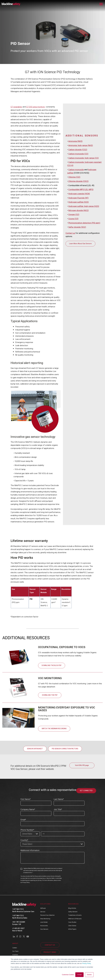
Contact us (70, 265)
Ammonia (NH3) (75, 175)
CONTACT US (50, 945)
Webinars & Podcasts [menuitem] (75, 919)
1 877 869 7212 (18, 909)
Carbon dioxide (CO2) (78, 184)
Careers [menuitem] (15, 948)
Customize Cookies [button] (68, 975)
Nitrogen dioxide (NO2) (79, 243)
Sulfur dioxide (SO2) (77, 259)
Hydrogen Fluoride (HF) (78, 231)
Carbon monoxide (76, 203)
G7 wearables (16, 107)
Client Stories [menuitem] (72, 926)
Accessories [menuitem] (44, 926)
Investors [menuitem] (15, 955)
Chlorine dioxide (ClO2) (78, 214)
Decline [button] (89, 975)
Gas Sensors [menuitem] (44, 929)
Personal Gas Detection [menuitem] (47, 915)
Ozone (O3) (73, 251)
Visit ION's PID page (82, 765)
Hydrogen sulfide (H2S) (79, 235)
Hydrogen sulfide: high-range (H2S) (84, 239)
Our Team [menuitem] (15, 951)
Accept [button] (79, 975)
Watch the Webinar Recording (54, 728)
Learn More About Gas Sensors (80, 275)
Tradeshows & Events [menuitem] (75, 915)
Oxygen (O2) (74, 247)
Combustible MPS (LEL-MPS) (81, 222)
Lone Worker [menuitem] (44, 922)
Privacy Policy (86, 964)
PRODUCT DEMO (50, 952)
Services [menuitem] (43, 912)
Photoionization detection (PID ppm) (84, 255)
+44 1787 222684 (19, 922)
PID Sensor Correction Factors (65, 749)
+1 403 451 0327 (18, 928)
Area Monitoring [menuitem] (45, 919)
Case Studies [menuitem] (72, 922)
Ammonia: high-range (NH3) (81, 180)
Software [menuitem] (43, 908)
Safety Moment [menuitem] (73, 912)
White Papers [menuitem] (72, 929)
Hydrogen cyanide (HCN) (79, 227)
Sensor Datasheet (35, 749)
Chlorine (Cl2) (74, 210)
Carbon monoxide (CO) (78, 188)
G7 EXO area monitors (36, 107)
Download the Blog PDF (52, 665)
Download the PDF (50, 695)
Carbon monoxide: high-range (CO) (84, 192)
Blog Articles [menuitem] (72, 908)
